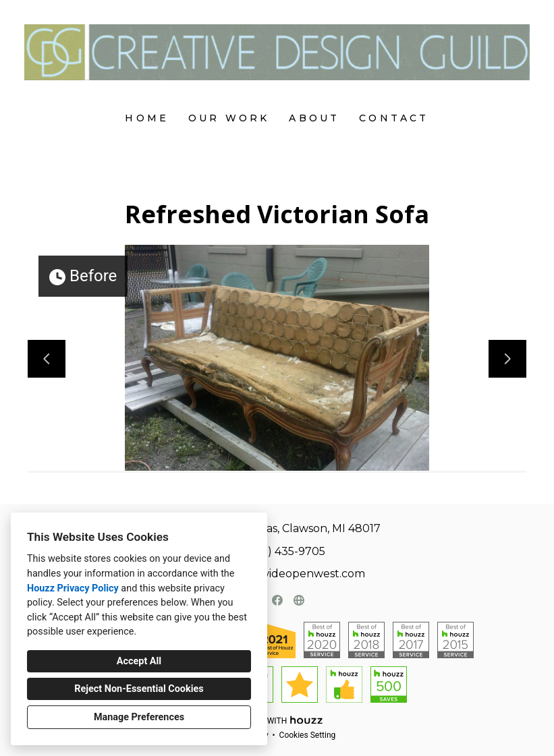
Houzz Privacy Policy (73, 588)
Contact (394, 118)
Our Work (229, 118)
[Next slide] (507, 359)
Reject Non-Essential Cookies (139, 689)
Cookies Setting (308, 735)
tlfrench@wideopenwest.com (284, 574)
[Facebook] (277, 600)
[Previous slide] (47, 359)
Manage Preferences (139, 717)
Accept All (139, 661)
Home (147, 118)
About (314, 118)
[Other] (299, 600)
